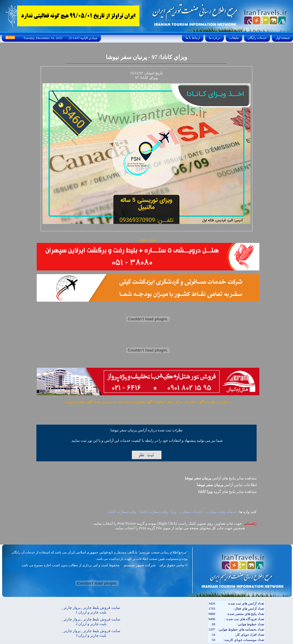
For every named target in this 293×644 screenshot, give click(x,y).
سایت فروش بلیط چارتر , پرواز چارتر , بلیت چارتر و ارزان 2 (91, 622)
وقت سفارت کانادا (154, 512)
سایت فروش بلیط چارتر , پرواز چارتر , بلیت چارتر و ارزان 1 (91, 610)
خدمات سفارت (191, 512)
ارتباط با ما (193, 38)
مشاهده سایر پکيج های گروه (227, 492)
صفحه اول (283, 38)
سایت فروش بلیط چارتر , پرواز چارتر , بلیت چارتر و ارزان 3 (91, 633)
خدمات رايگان (257, 38)
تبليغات (234, 38)
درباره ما (215, 38)
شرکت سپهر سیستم (140, 565)
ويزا (174, 512)
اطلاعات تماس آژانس (227, 485)
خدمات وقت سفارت (221, 512)
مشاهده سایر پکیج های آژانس (221, 478)
